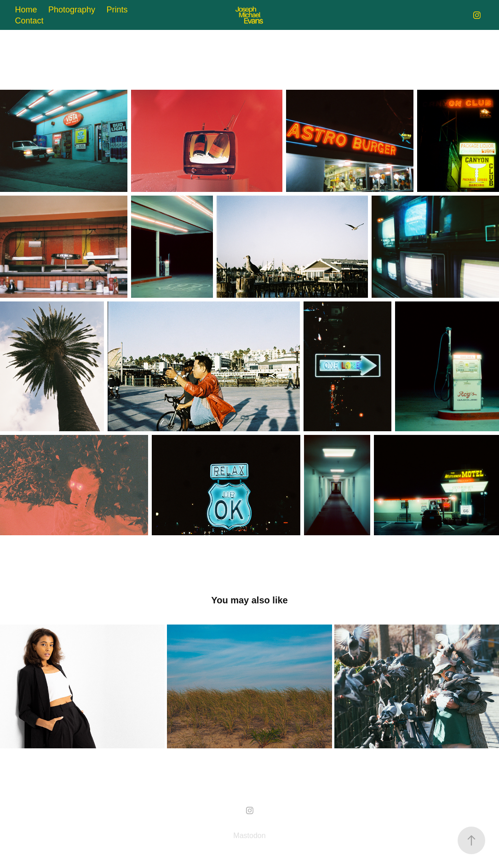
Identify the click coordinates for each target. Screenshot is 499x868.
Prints (117, 10)
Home (26, 10)
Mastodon (249, 836)
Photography (72, 10)
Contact (29, 21)
